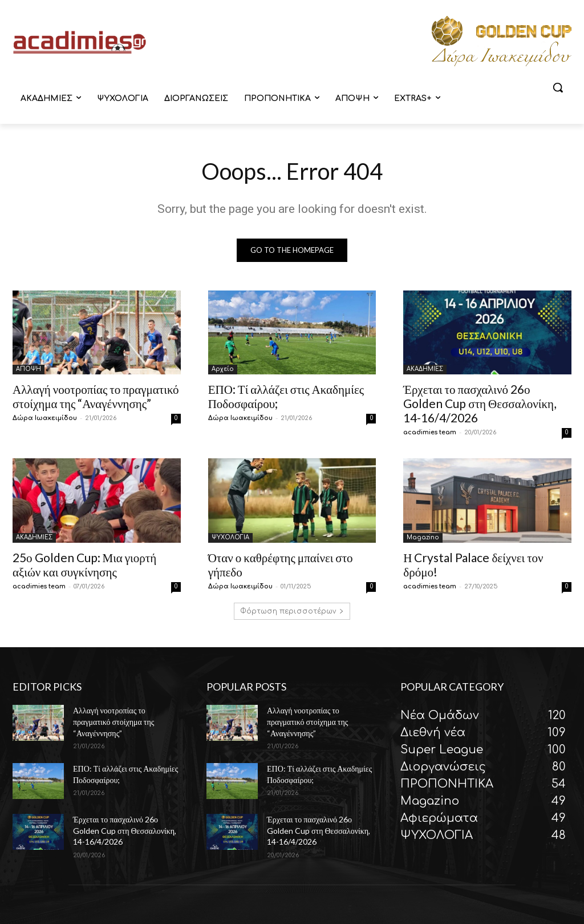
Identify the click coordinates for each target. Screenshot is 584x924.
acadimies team (430, 432)
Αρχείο (223, 369)
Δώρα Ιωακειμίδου (45, 418)
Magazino (423, 537)
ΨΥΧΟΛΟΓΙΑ (230, 537)
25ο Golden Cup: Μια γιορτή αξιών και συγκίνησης (84, 564)
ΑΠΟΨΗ (29, 369)
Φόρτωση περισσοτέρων (292, 612)
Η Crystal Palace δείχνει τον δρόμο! (473, 564)
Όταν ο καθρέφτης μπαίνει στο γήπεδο (281, 564)
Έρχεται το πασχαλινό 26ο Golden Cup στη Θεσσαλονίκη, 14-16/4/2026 (480, 403)
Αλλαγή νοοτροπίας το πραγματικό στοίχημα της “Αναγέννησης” (96, 396)
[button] (558, 87)
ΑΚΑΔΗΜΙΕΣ (425, 369)
